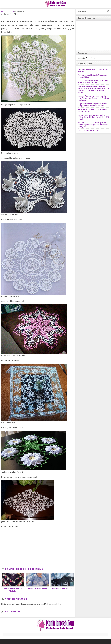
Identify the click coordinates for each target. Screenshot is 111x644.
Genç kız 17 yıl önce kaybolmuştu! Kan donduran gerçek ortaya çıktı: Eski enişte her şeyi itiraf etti (93, 125)
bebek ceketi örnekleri (38, 588)
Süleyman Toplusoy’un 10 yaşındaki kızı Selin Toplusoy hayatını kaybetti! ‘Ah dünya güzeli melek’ (93, 98)
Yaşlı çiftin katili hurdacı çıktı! (88, 130)
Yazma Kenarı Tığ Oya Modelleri (13, 590)
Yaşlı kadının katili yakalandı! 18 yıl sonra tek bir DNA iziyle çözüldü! (93, 82)
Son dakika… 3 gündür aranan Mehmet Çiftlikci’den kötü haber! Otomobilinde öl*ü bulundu (93, 117)
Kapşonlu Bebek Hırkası (62, 588)
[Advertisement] (38, 548)
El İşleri (11, 11)
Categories (82, 58)
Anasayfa (4, 11)
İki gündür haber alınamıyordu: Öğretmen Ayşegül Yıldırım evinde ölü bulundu (93, 105)
